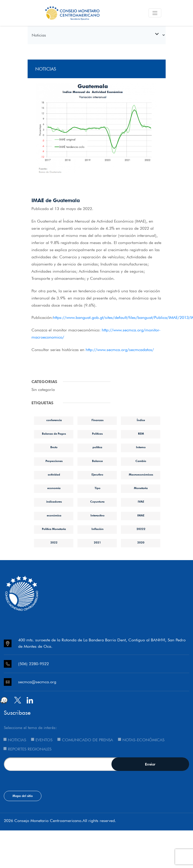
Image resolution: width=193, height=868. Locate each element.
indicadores (54, 502)
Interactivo (98, 515)
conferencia (54, 420)
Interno (141, 447)
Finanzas (98, 420)
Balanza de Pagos (54, 434)
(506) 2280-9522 (33, 664)
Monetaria (141, 488)
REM (141, 434)
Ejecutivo (97, 474)
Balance (97, 461)
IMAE (141, 515)
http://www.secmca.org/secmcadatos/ (120, 350)
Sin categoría (43, 390)
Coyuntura (97, 502)
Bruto (54, 447)
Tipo (98, 488)
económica (54, 515)
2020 (141, 542)
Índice (141, 420)
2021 (97, 542)
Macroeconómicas (141, 474)
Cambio (141, 461)
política (97, 447)
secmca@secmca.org (37, 682)
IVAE (141, 502)
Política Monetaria (54, 529)
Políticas (97, 434)
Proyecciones (54, 461)
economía (54, 488)
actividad (54, 474)
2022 (54, 542)
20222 (141, 529)
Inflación (98, 529)
